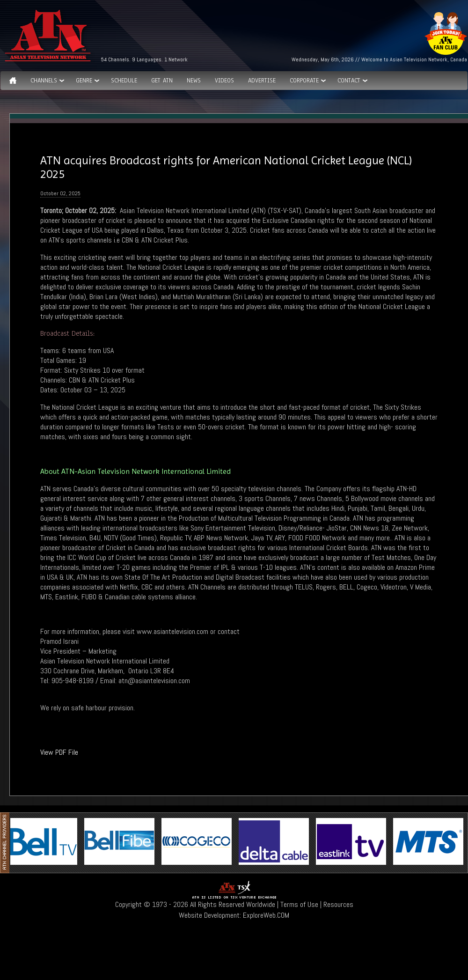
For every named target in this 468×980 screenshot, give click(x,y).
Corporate (304, 81)
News (194, 81)
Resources (338, 904)
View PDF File (59, 752)
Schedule (124, 81)
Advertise (262, 81)
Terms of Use (299, 904)
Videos (224, 81)
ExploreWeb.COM (266, 915)
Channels (44, 81)
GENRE (84, 81)
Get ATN (162, 81)
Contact (349, 81)
